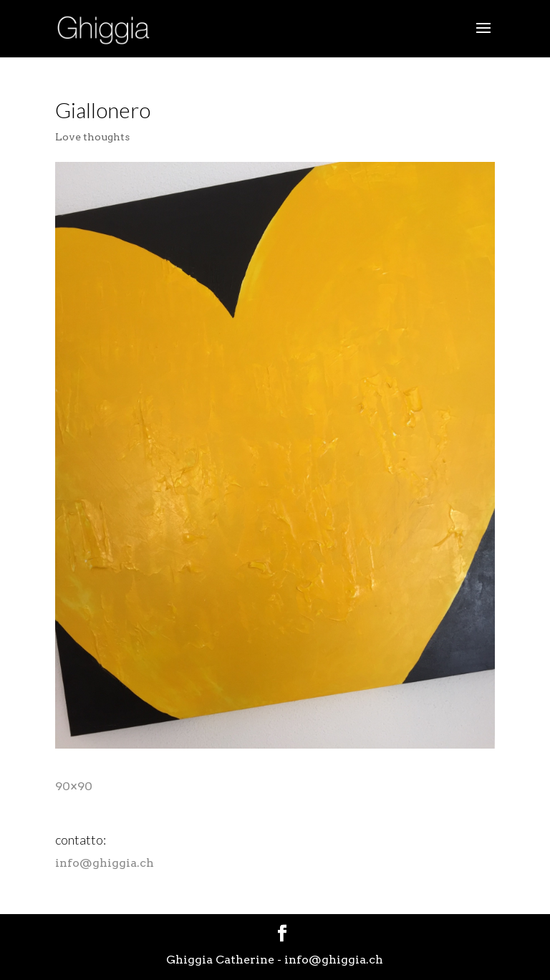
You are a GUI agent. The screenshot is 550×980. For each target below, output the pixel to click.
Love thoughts (92, 137)
